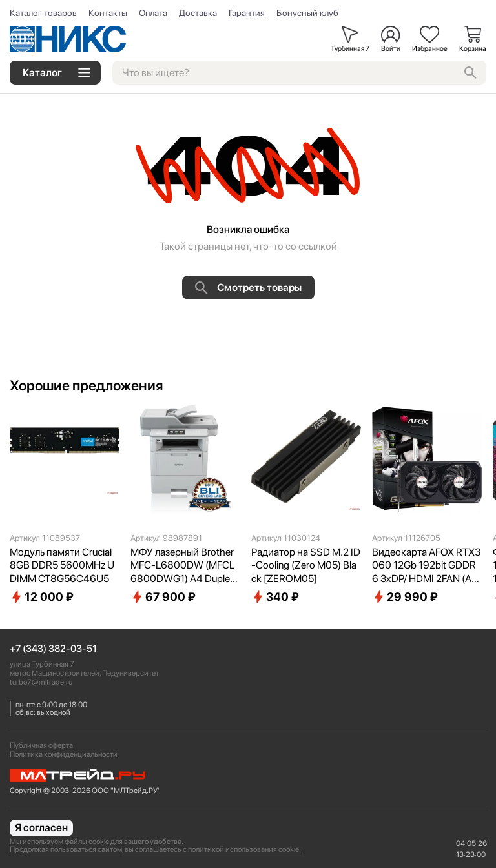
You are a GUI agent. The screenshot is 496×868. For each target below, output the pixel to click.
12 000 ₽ (42, 597)
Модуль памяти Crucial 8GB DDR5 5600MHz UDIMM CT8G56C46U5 (62, 566)
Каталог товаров (43, 13)
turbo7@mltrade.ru (41, 682)
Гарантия (247, 13)
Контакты (108, 13)
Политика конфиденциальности (64, 754)
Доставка (198, 13)
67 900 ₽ (163, 597)
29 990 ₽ (405, 597)
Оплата (153, 13)
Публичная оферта (41, 745)
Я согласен (41, 828)
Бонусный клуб (307, 13)
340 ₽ (275, 597)
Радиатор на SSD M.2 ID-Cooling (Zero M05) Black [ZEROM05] (306, 566)
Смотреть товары (248, 288)
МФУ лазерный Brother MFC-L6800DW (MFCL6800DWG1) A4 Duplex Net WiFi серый (183, 566)
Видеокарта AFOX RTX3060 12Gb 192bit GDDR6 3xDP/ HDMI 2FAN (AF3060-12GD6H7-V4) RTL (426, 566)
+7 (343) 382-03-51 (53, 649)
